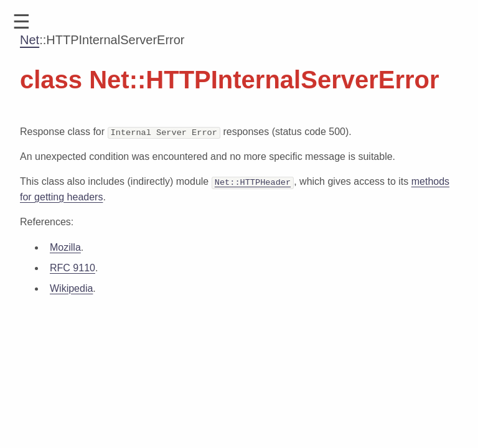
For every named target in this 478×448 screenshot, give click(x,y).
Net (30, 40)
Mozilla (65, 247)
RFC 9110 (73, 267)
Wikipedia (71, 288)
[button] (21, 22)
